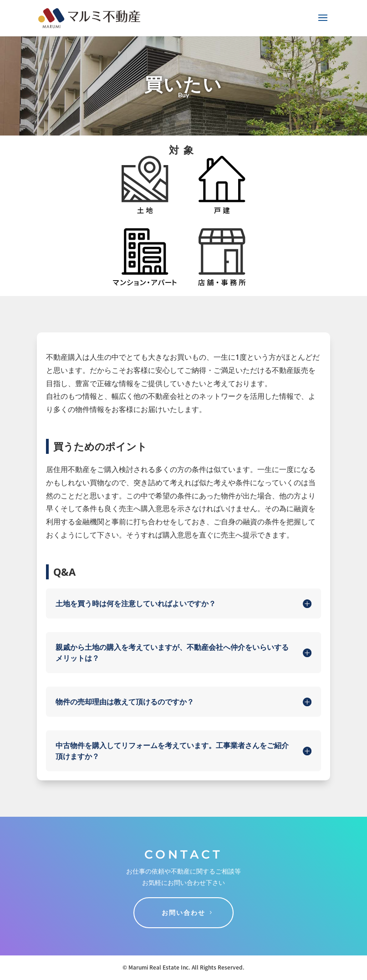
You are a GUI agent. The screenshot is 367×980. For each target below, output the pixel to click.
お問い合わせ (183, 912)
